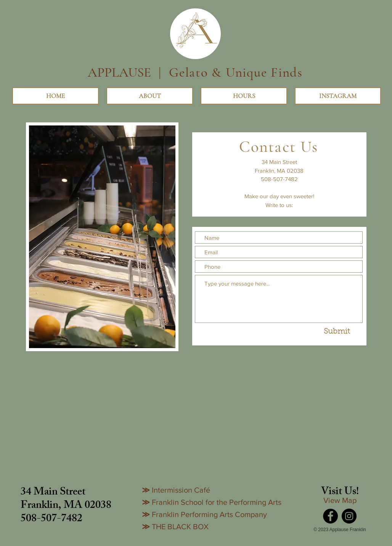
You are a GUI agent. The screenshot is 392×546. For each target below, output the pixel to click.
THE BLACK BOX (180, 527)
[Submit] (337, 332)
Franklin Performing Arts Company (209, 514)
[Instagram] (349, 516)
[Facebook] (330, 516)
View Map (340, 500)
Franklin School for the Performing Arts (217, 502)
